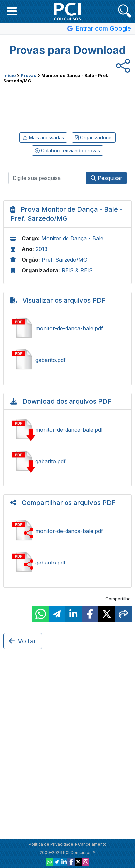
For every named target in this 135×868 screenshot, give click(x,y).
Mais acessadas (43, 138)
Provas (28, 75)
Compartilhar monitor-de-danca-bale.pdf (67, 531)
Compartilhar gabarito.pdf (67, 563)
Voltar (23, 641)
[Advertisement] (67, 107)
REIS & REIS (77, 270)
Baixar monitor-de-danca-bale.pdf (67, 430)
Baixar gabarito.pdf (67, 461)
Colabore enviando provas (67, 151)
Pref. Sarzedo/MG (65, 260)
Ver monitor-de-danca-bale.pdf (67, 328)
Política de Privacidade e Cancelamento (68, 844)
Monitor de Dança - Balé (72, 238)
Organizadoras (94, 138)
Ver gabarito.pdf (67, 360)
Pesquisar (107, 178)
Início (9, 75)
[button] (12, 11)
